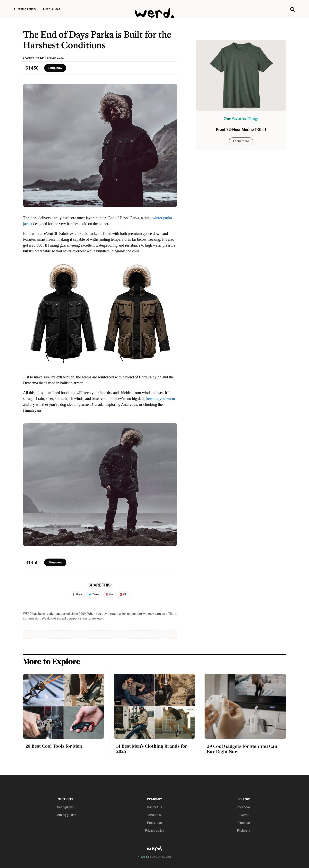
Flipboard (244, 831)
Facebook (244, 807)
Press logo (154, 823)
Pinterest (244, 823)
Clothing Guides (25, 9)
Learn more (241, 141)
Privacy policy (154, 831)
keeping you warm (161, 399)
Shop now (55, 68)
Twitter (244, 815)
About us (154, 815)
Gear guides (65, 807)
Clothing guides (65, 815)
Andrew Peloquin (35, 58)
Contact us (155, 807)
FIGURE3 (144, 857)
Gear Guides (52, 9)
